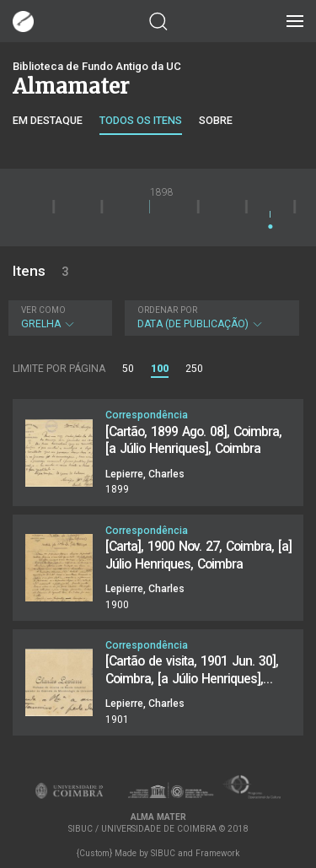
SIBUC (163, 853)
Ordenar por (167, 310)
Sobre (216, 120)
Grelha (58, 318)
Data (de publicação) (210, 318)
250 (194, 369)
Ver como (43, 310)
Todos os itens (141, 120)
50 (128, 369)
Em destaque (48, 120)
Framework (217, 853)
